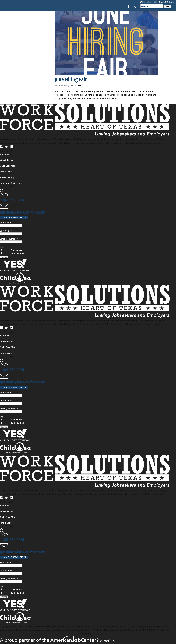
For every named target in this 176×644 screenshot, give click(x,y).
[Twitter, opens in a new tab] (134, 6)
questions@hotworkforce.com (23, 212)
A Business (16, 420)
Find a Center (7, 172)
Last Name (6, 231)
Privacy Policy (7, 177)
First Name (6, 223)
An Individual (17, 423)
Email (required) (9, 239)
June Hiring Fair (71, 79)
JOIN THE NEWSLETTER (14, 218)
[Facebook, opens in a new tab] (129, 6)
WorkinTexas (6, 160)
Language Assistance (11, 183)
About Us (5, 154)
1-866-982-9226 (165, 2)
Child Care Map (8, 166)
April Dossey (63, 86)
